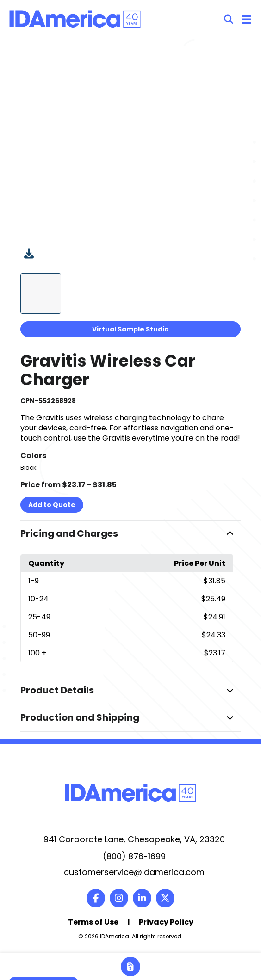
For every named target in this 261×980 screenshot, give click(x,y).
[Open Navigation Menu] (246, 19)
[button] (130, 534)
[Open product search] (229, 19)
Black (28, 468)
